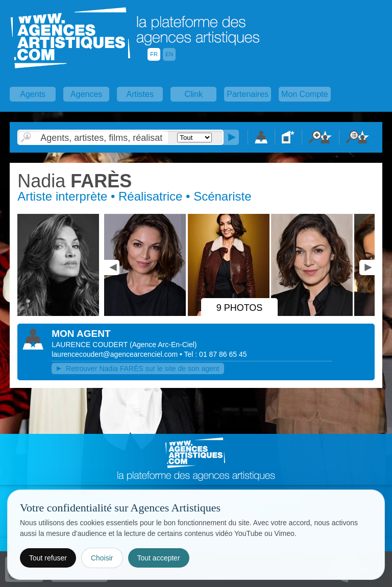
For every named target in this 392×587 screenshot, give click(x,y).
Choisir (102, 558)
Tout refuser (48, 558)
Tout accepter (159, 558)
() (163, 345)
